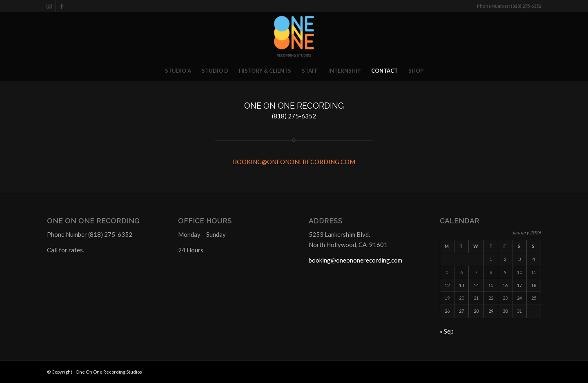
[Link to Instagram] (49, 6)
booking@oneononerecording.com (355, 260)
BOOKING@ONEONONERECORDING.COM (294, 162)
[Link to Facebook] (62, 6)
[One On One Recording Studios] (294, 36)
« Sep (447, 331)
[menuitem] (178, 71)
